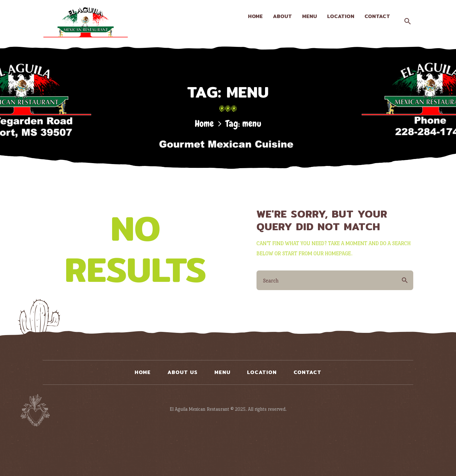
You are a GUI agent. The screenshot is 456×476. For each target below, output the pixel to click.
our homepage (332, 254)
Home (204, 124)
